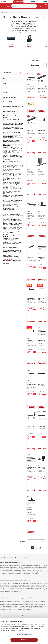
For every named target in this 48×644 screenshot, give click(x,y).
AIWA (29, 169)
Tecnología (19, 13)
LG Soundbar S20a (41, 299)
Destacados (38, 65)
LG (38, 85)
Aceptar (24, 640)
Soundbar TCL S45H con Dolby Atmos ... (42, 341)
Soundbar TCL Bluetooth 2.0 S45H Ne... (31, 88)
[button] (35, 6)
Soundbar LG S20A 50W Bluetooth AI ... (43, 88)
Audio (27, 13)
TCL (28, 85)
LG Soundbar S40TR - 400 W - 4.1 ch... (32, 299)
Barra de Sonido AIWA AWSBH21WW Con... (41, 214)
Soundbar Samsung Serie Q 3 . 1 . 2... (32, 510)
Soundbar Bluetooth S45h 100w (31, 384)
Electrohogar (9, 13)
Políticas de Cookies (16, 630)
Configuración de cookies (24, 634)
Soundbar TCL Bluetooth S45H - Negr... (42, 257)
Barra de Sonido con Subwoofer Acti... (30, 214)
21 (37, 542)
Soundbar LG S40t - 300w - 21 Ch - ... (32, 341)
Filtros (19, 72)
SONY (39, 465)
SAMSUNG (40, 423)
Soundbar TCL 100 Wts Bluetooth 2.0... (32, 468)
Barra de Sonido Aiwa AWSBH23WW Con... (41, 172)
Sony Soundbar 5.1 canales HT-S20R (42, 468)
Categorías (7, 72)
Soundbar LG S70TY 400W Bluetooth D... (31, 426)
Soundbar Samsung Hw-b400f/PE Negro (41, 426)
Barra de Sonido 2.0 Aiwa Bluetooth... (30, 172)
